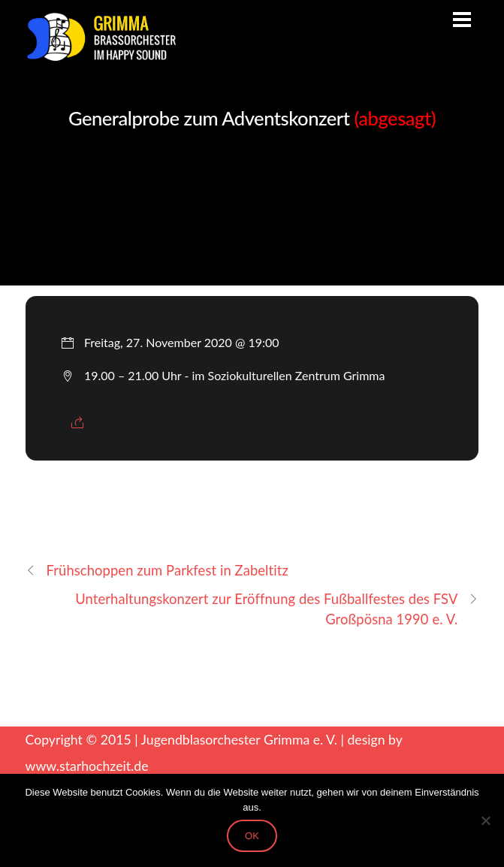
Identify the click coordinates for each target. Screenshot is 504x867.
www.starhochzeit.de (87, 766)
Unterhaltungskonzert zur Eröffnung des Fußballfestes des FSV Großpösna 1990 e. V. (277, 608)
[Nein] (485, 820)
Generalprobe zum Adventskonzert (252, 118)
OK (252, 836)
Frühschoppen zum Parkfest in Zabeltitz (157, 571)
